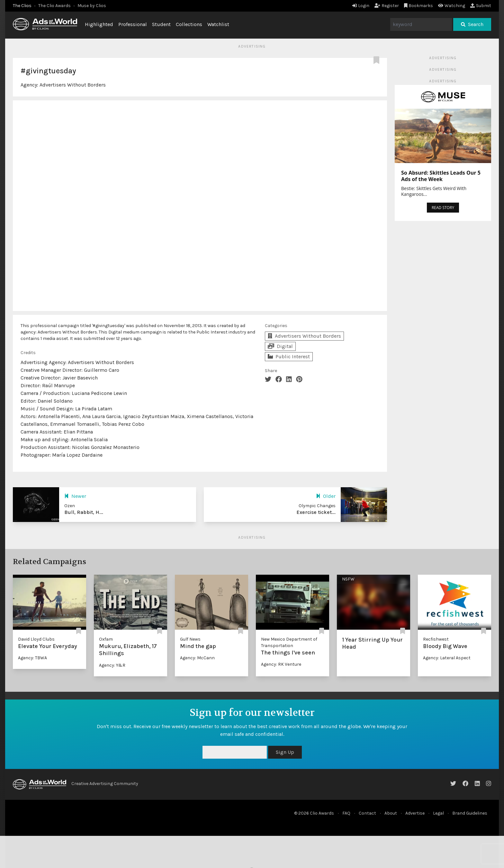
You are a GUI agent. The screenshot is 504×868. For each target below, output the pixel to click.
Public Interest (289, 356)
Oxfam (106, 639)
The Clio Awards (54, 6)
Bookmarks (419, 6)
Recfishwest (436, 639)
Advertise (415, 813)
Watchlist (218, 24)
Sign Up (285, 752)
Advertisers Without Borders (73, 85)
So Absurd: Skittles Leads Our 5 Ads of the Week (441, 176)
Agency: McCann (197, 658)
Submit (481, 6)
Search (472, 24)
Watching (452, 6)
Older (326, 496)
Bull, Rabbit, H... (84, 512)
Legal (438, 813)
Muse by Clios (92, 6)
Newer (75, 496)
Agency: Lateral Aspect (447, 658)
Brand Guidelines (470, 813)
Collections (189, 24)
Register (387, 6)
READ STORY (443, 208)
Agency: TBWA (32, 658)
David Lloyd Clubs (36, 639)
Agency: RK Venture (281, 664)
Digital (280, 346)
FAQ (346, 813)
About (391, 813)
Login (361, 6)
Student (161, 24)
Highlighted (99, 24)
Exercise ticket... (316, 512)
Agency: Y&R (112, 665)
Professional (133, 24)
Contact (367, 813)
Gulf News (190, 639)
